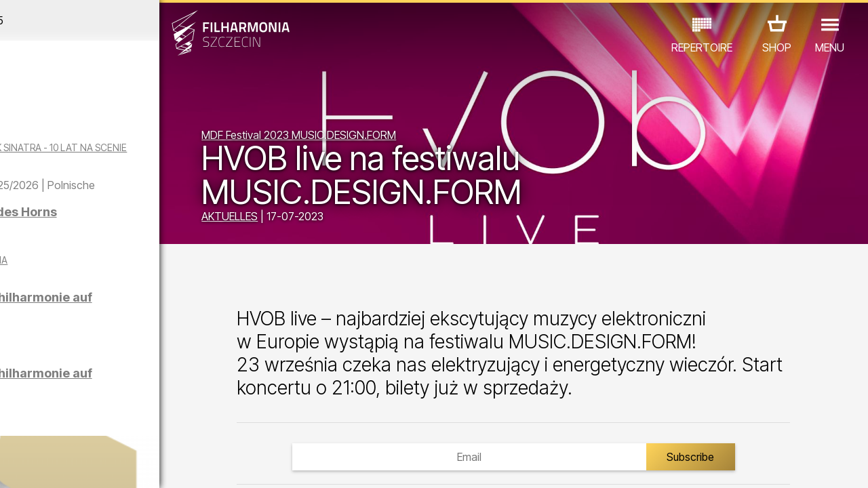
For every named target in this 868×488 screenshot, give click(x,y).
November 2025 (113, 20)
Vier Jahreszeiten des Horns (139, 244)
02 (31, 465)
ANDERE (109, 429)
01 (13, 465)
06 (100, 465)
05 (83, 465)
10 (171, 465)
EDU (102, 410)
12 (206, 465)
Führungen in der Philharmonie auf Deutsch (124, 341)
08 (136, 465)
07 (118, 465)
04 (65, 465)
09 (153, 465)
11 (188, 465)
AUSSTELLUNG (164, 410)
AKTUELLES (293, 218)
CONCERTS (47, 410)
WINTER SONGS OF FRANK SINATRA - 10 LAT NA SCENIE (119, 153)
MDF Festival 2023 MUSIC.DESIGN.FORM (362, 137)
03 (48, 465)
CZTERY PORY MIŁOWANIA (163, 290)
